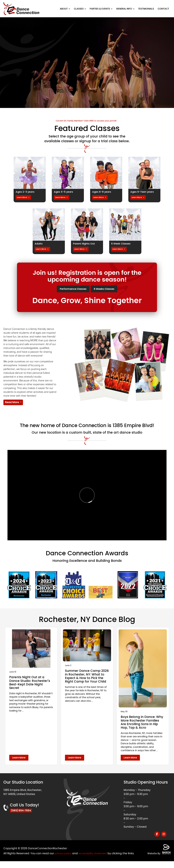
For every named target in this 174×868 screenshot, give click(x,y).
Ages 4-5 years (64, 192)
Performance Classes (69, 289)
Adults (39, 244)
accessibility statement (96, 856)
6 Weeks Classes (109, 289)
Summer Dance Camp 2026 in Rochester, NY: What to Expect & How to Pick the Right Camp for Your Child (86, 679)
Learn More (22, 197)
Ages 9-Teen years (143, 192)
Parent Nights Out (85, 244)
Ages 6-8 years (103, 192)
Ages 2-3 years (26, 192)
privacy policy (64, 856)
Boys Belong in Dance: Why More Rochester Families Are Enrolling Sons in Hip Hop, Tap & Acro (139, 725)
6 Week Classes (122, 244)
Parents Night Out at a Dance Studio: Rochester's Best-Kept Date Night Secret (31, 684)
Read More (12, 403)
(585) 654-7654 (22, 816)
